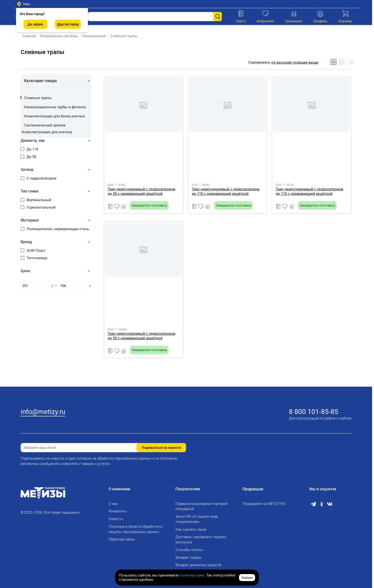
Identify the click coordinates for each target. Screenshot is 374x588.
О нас (113, 504)
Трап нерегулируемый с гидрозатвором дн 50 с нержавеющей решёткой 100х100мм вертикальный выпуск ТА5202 (143, 336)
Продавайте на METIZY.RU (264, 504)
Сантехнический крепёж (45, 125)
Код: (111, 185)
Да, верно (35, 24)
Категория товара (41, 81)
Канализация (92, 36)
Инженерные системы (58, 36)
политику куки (192, 575)
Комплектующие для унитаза (47, 132)
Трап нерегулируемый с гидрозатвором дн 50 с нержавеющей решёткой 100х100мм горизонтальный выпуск (141, 191)
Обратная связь (122, 539)
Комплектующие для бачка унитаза (55, 116)
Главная (27, 36)
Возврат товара (188, 558)
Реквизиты (118, 511)
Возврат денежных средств (198, 565)
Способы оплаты (189, 550)
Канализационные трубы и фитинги (55, 107)
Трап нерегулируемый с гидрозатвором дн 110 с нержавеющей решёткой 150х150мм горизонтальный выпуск (310, 191)
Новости (116, 519)
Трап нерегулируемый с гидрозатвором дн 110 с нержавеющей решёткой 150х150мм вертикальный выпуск (226, 191)
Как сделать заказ (191, 529)
